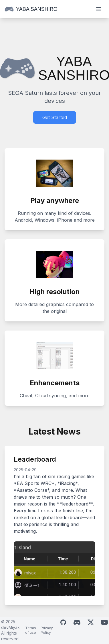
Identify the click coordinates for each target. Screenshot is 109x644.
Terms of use (31, 630)
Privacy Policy (47, 630)
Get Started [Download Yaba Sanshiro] (55, 117)
